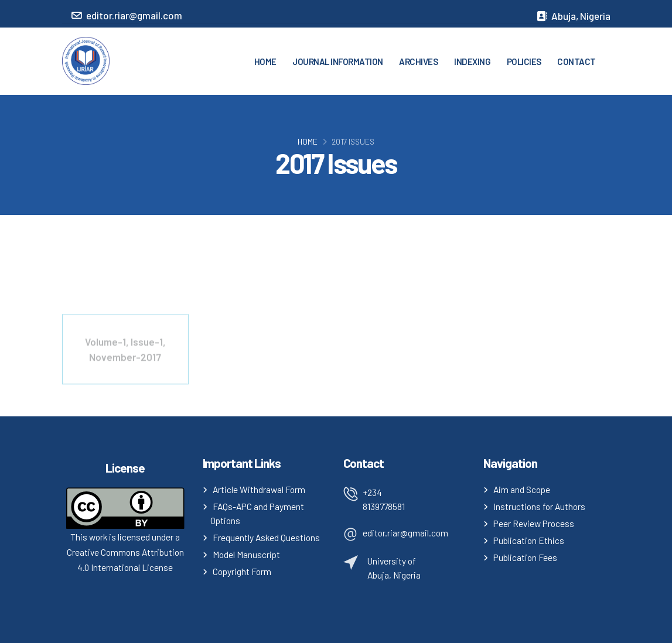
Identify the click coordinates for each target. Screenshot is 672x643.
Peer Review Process (534, 523)
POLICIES (524, 61)
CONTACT (577, 61)
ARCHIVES (418, 61)
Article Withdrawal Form (259, 489)
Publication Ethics (529, 540)
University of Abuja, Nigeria (394, 568)
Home (308, 141)
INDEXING (472, 61)
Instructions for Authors (539, 506)
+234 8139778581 (384, 499)
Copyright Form (242, 571)
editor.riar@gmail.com (405, 533)
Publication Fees (525, 557)
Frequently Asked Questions (266, 537)
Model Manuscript (246, 554)
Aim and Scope (522, 489)
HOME (265, 61)
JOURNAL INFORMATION (338, 61)
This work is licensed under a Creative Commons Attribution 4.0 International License (125, 552)
